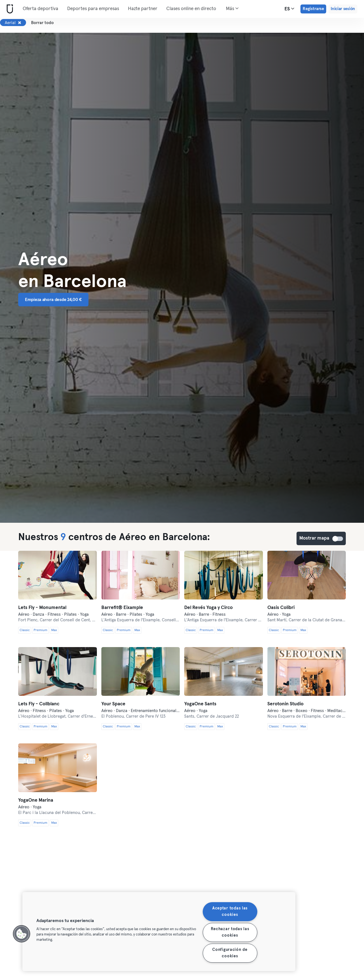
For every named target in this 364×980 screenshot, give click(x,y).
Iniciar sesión (343, 9)
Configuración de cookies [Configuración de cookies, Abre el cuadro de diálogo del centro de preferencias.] (230, 953)
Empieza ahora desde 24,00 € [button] (53, 300)
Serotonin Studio (285, 704)
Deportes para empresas (93, 9)
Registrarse (313, 9)
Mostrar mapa (338, 539)
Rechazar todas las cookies (230, 932)
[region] (159, 932)
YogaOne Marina (36, 800)
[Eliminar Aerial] (20, 23)
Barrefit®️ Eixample (122, 608)
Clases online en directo (191, 9)
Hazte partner (143, 9)
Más (232, 8)
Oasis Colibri (281, 608)
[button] (22, 934)
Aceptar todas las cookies (230, 912)
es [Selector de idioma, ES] (289, 9)
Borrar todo (42, 23)
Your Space (113, 704)
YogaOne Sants (200, 704)
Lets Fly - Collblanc (39, 704)
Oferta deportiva (40, 9)
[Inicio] (9, 9)
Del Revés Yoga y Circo (208, 608)
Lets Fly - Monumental (42, 608)
